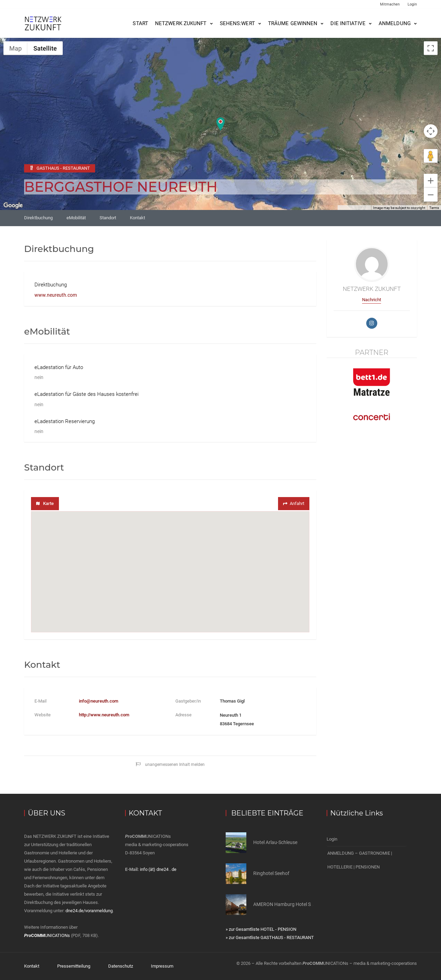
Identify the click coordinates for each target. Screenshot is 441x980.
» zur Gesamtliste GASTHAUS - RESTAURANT (270, 937)
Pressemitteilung (74, 966)
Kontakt (137, 218)
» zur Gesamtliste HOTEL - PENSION (261, 929)
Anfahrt (293, 503)
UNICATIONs (47, 935)
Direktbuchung (38, 218)
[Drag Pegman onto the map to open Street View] (431, 156)
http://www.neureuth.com (104, 715)
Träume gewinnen (293, 23)
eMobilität (76, 218)
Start (140, 23)
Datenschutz (121, 966)
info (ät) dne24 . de (158, 869)
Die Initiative (348, 23)
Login (412, 4)
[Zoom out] (431, 195)
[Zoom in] (431, 181)
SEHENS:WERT (237, 23)
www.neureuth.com (56, 295)
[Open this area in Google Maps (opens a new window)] (13, 206)
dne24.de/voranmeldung (89, 911)
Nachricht (372, 300)
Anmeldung (395, 23)
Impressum (162, 966)
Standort (108, 218)
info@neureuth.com (99, 701)
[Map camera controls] (431, 131)
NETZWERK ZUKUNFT (181, 23)
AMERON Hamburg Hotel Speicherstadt (295, 904)
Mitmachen (390, 4)
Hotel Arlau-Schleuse (275, 842)
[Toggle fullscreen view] (431, 48)
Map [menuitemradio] (16, 48)
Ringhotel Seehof (271, 873)
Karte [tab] (45, 503)
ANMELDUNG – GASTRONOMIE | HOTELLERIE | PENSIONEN (360, 860)
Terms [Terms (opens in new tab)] (434, 208)
